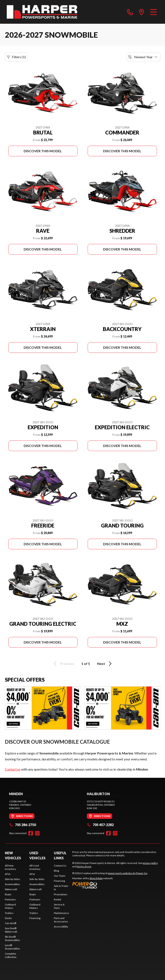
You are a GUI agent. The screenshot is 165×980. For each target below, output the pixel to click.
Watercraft (11, 889)
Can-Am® (11, 923)
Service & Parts (59, 906)
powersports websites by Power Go (127, 873)
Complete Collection (11, 955)
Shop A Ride (96, 878)
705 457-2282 (100, 825)
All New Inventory (10, 867)
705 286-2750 (22, 825)
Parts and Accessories (61, 920)
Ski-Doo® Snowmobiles (12, 938)
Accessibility (61, 927)
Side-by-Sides (12, 879)
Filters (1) (16, 57)
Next (105, 664)
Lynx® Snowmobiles (12, 947)
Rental (57, 899)
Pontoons (10, 899)
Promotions (61, 894)
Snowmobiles (12, 884)
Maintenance (61, 913)
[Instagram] (37, 833)
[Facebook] (31, 833)
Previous (63, 664)
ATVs (8, 874)
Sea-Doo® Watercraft (11, 930)
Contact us (13, 769)
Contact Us (60, 866)
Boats (8, 894)
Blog (56, 871)
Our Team (60, 876)
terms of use (84, 866)
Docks (8, 918)
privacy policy (150, 863)
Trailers (9, 913)
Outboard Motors (10, 906)
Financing (35, 918)
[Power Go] (110, 885)
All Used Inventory (35, 867)
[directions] (142, 12)
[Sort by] (143, 57)
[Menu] (153, 12)
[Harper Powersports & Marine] (42, 12)
